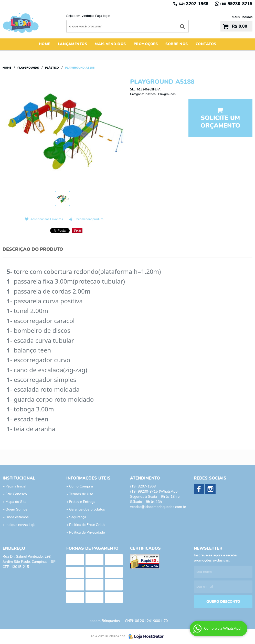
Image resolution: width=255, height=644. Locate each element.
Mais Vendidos (110, 44)
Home (45, 44)
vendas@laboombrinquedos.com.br (158, 507)
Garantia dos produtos (87, 510)
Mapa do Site (16, 502)
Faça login (103, 16)
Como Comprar (81, 486)
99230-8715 (236, 4)
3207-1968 (194, 4)
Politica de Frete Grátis (87, 525)
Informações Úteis (88, 478)
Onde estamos (17, 517)
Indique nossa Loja (20, 525)
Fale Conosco (16, 494)
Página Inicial (16, 486)
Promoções (146, 44)
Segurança (78, 517)
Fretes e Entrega (82, 502)
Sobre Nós (177, 44)
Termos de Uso (81, 494)
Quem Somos (16, 510)
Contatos (206, 44)
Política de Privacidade (87, 533)
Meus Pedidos (242, 17)
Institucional (19, 478)
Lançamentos (73, 44)
